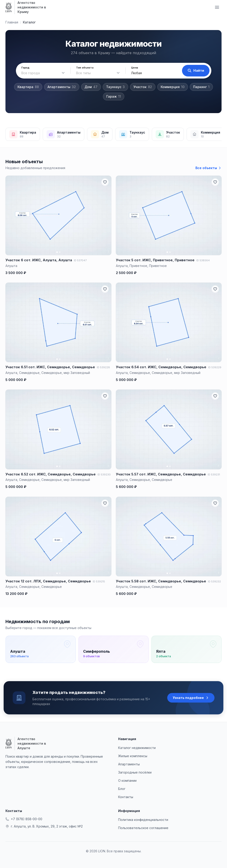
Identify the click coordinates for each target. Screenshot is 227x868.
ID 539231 (214, 475)
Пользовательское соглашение (143, 828)
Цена (135, 68)
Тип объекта (85, 68)
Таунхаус (115, 87)
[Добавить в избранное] (105, 182)
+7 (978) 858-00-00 (24, 819)
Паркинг (201, 87)
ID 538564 (203, 260)
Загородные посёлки (135, 772)
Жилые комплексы (133, 756)
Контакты (126, 797)
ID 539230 (104, 475)
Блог (122, 789)
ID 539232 (214, 581)
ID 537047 (80, 260)
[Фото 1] (57, 252)
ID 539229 (215, 367)
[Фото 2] (60, 252)
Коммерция (173, 87)
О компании (127, 780)
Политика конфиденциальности (143, 820)
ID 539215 (99, 581)
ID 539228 (103, 367)
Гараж (114, 96)
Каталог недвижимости (137, 748)
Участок (143, 87)
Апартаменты (62, 87)
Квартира (28, 87)
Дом (91, 87)
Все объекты (208, 168)
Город (25, 68)
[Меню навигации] (217, 7)
